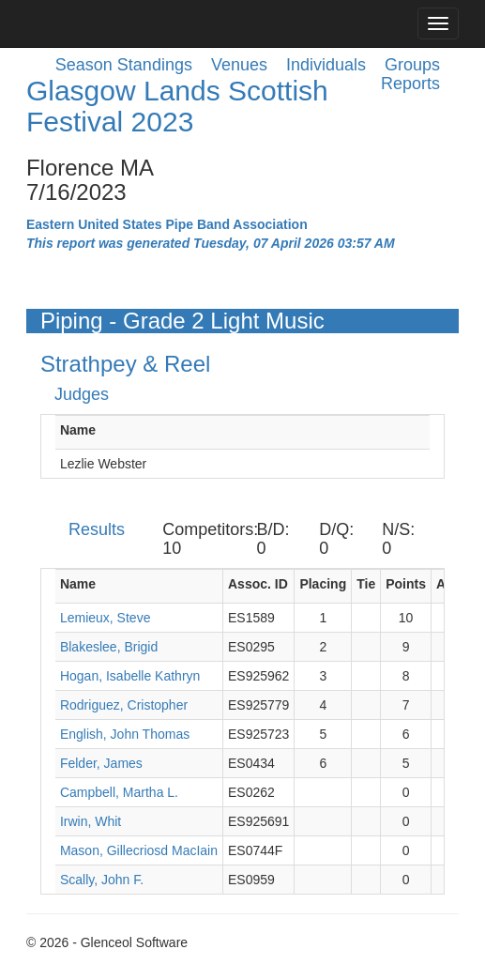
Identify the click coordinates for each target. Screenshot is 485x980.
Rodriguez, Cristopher (124, 705)
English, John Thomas (125, 734)
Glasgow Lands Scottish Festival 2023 (177, 106)
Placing (323, 584)
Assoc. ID (258, 584)
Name (78, 430)
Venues (239, 65)
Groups (412, 65)
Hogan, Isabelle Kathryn (130, 676)
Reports (410, 84)
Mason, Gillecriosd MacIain (139, 850)
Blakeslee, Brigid (109, 647)
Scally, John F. (102, 880)
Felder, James (101, 763)
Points (406, 584)
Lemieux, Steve (106, 618)
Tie (366, 584)
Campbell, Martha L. (119, 792)
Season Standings (124, 65)
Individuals (326, 65)
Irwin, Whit (91, 821)
